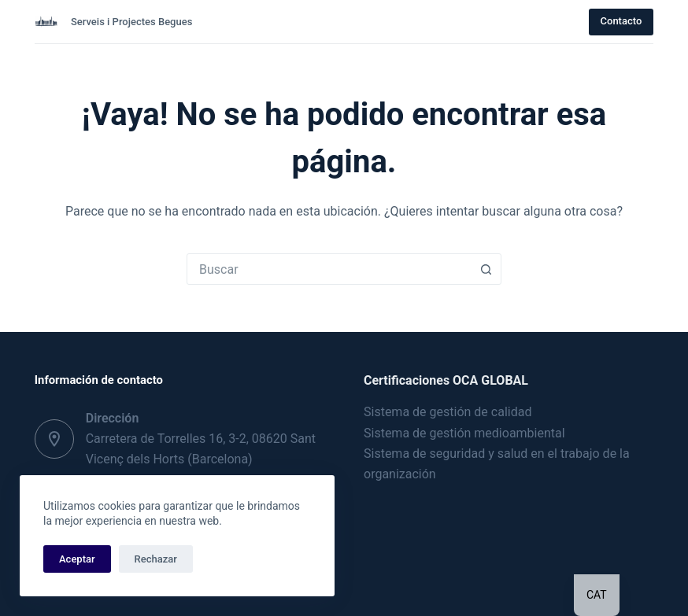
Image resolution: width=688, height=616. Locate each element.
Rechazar (156, 559)
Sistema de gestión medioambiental (464, 433)
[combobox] (329, 269)
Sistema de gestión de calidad (448, 412)
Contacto (621, 21)
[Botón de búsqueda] (486, 269)
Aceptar (77, 559)
